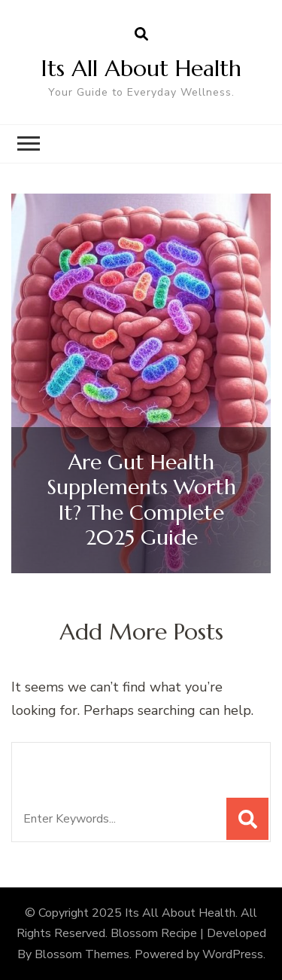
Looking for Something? (132, 762)
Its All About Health (141, 68)
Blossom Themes (82, 954)
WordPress (233, 954)
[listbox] (141, 384)
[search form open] (141, 35)
